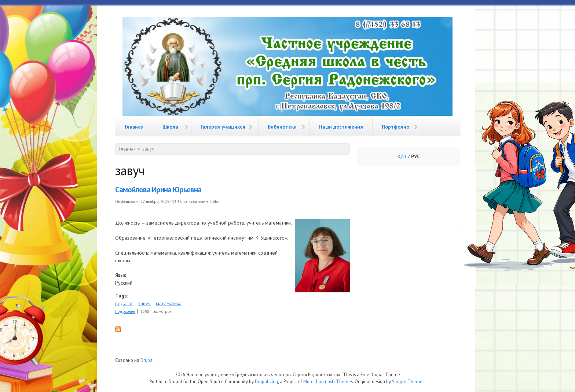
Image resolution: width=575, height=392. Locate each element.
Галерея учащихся (223, 127)
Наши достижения (341, 127)
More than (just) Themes (328, 381)
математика (169, 303)
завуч (144, 303)
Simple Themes (408, 381)
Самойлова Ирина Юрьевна (158, 190)
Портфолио (395, 127)
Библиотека (282, 127)
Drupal (147, 360)
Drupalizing (266, 381)
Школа (170, 127)
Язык (121, 275)
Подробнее (125, 311)
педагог (124, 303)
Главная (134, 127)
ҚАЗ (402, 156)
